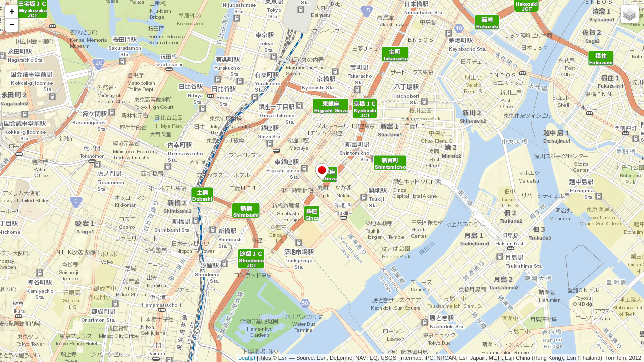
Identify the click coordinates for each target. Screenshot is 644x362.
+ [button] (12, 12)
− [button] (12, 25)
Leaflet (247, 358)
